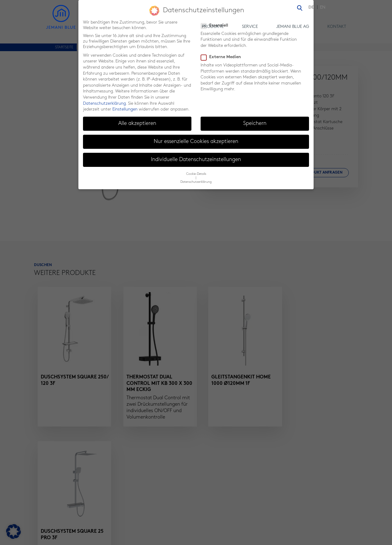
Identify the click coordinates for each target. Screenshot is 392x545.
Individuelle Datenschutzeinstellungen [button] (196, 157)
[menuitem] (313, 8)
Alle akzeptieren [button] (137, 120)
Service (250, 27)
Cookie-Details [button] (196, 171)
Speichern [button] (255, 120)
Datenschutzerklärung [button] (196, 179)
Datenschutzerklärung (104, 100)
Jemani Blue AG (293, 27)
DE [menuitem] (311, 8)
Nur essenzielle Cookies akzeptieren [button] (196, 139)
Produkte (213, 27)
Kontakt (337, 27)
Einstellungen (125, 106)
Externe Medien (223, 54)
